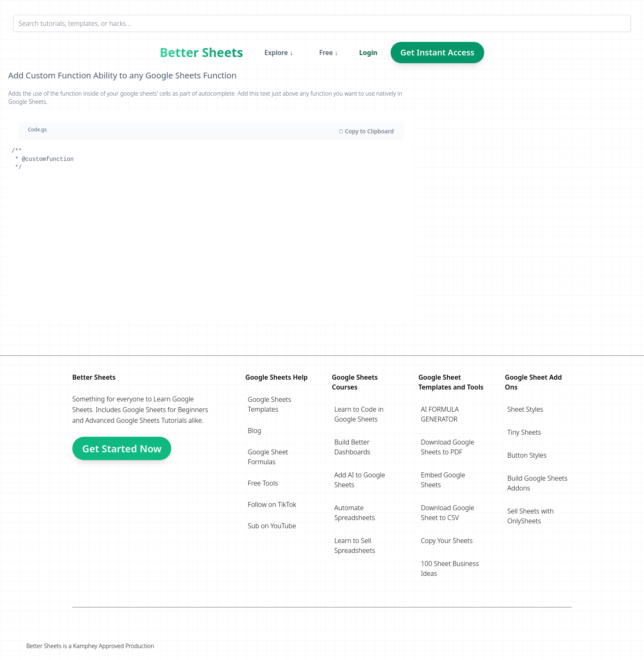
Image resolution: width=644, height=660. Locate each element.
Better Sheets (201, 53)
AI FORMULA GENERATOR (440, 414)
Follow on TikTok (272, 504)
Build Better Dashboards (352, 447)
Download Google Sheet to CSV (448, 513)
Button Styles (527, 455)
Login (368, 53)
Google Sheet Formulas (268, 457)
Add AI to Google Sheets (360, 480)
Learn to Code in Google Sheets (359, 414)
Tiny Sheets (524, 432)
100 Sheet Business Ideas (450, 568)
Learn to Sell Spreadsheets (355, 545)
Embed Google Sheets (443, 480)
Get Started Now (122, 448)
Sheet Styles (525, 409)
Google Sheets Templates (269, 404)
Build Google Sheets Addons (537, 483)
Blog (254, 431)
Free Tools (263, 483)
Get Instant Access (437, 52)
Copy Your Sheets (447, 541)
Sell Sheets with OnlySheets (530, 516)
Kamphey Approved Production (114, 646)
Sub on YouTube (272, 526)
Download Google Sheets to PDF (448, 447)
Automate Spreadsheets (355, 513)
